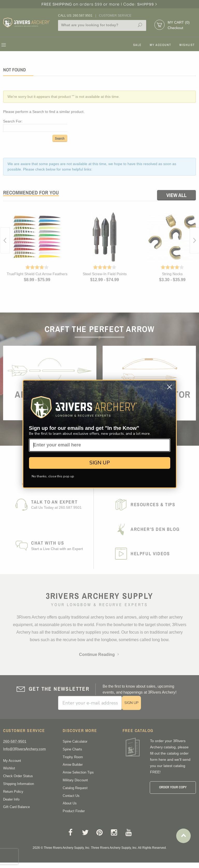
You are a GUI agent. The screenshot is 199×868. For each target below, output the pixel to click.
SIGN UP (100, 463)
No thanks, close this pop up (53, 476)
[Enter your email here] (100, 445)
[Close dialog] (169, 387)
